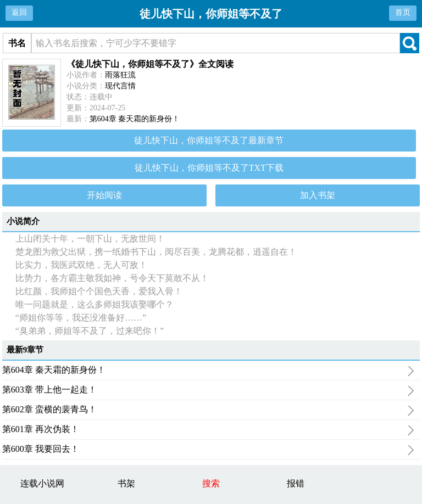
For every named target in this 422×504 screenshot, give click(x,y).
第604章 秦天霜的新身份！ (135, 119)
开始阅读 (104, 195)
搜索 (211, 483)
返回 (19, 12)
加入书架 (318, 195)
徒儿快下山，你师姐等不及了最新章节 (209, 140)
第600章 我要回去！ (208, 450)
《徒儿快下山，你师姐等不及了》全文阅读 (150, 64)
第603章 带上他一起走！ (208, 391)
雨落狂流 (120, 75)
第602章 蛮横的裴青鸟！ (208, 411)
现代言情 (120, 86)
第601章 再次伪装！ (208, 430)
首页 (403, 12)
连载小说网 (42, 483)
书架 (126, 483)
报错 (296, 483)
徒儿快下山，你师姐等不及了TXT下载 (209, 168)
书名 (17, 43)
